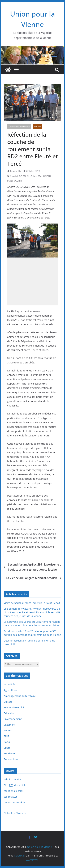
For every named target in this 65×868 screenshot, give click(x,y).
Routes (38, 126)
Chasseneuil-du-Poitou (19, 126)
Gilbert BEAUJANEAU (41, 176)
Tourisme (9, 753)
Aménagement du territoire (20, 696)
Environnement (13, 719)
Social (7, 742)
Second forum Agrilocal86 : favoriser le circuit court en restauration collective (32, 567)
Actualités (10, 684)
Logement (10, 725)
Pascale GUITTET (16, 181)
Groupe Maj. (16, 171)
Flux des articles (16, 785)
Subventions (11, 759)
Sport (7, 748)
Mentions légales (14, 791)
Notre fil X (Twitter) (15, 813)
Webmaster (10, 797)
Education (10, 713)
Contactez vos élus (15, 802)
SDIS (6, 736)
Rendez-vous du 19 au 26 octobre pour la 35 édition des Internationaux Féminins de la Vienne (32, 633)
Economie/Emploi (14, 707)
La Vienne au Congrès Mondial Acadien (34, 578)
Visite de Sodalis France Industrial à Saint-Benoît (32, 603)
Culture (8, 702)
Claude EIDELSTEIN (19, 176)
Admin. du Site (12, 779)
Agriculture (10, 690)
